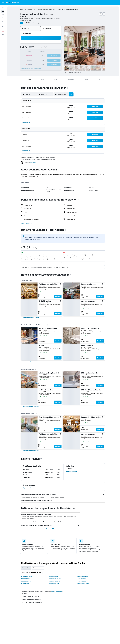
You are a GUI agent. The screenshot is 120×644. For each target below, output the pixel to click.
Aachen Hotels (60, 9)
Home (22, 9)
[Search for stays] (3, 11)
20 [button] (49, 56)
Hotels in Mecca (53, 576)
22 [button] (57, 56)
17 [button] (37, 56)
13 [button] (49, 52)
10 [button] (37, 52)
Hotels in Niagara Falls (83, 583)
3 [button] (37, 48)
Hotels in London (82, 581)
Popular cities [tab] (26, 568)
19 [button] (45, 56)
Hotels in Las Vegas (27, 576)
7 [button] (53, 48)
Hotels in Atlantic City (55, 581)
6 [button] (49, 48)
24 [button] (37, 60)
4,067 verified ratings (33, 23)
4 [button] (41, 48)
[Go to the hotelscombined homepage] (12, 3)
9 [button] (33, 52)
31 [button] (37, 64)
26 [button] (45, 60)
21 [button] (53, 56)
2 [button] (33, 48)
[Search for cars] (3, 15)
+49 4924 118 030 (26, 21)
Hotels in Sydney (26, 579)
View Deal (58, 296)
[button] (3, 3)
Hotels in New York (26, 581)
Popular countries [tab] (38, 568)
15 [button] (57, 52)
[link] (31, 318)
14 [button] (53, 52)
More (22, 178)
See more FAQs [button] (50, 529)
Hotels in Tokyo (25, 583)
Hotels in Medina (82, 579)
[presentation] (81, 72)
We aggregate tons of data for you (64, 599)
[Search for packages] (3, 18)
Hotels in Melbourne (82, 576)
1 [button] (57, 44)
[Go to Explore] (3, 22)
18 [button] (41, 56)
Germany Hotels (29, 9)
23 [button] (33, 60)
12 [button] (45, 52)
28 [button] (53, 60)
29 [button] (57, 60)
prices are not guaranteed (57, 591)
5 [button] (45, 48)
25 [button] (41, 60)
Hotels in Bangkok (54, 583)
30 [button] (33, 64)
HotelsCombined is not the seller (64, 596)
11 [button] (41, 52)
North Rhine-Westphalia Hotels (45, 9)
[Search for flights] (3, 8)
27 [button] (49, 60)
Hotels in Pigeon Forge (55, 579)
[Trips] (3, 26)
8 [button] (57, 48)
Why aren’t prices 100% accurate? (64, 602)
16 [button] (33, 56)
